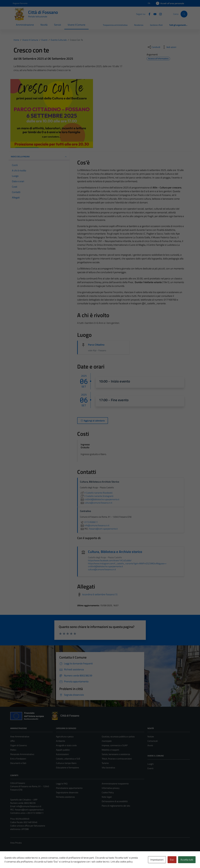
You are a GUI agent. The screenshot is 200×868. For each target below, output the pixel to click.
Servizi (58, 25)
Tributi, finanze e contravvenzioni (117, 759)
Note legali (107, 797)
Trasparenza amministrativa (115, 25)
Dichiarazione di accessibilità (115, 801)
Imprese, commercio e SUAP (115, 745)
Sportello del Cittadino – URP (24, 800)
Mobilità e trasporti (110, 750)
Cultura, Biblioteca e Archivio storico (115, 552)
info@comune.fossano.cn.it (29, 806)
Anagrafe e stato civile (66, 745)
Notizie (151, 736)
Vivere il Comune (76, 25)
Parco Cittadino (96, 345)
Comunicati (153, 741)
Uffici (13, 741)
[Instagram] (159, 14)
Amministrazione (25, 25)
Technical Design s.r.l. (29, 860)
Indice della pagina (39, 157)
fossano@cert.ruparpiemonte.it (29, 810)
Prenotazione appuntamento (69, 788)
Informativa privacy (111, 788)
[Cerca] (184, 14)
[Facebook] (148, 14)
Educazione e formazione (67, 767)
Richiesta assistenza (65, 797)
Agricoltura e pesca (65, 736)
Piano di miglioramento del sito (116, 806)
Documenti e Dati (18, 763)
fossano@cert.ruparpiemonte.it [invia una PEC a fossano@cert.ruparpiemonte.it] (103, 529)
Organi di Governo (19, 745)
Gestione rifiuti (156, 25)
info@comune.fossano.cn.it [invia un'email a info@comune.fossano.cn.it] (95, 525)
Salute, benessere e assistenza (116, 754)
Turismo (105, 763)
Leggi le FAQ (62, 784)
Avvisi (150, 745)
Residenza (139, 25)
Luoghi (151, 764)
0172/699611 (89, 522)
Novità (44, 25)
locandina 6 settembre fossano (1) (100, 594)
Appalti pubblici (63, 750)
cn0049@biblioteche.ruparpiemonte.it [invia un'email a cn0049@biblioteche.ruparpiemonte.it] (100, 499)
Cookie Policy (108, 792)
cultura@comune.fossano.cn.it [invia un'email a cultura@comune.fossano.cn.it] (96, 503)
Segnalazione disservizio (67, 792)
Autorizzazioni (62, 754)
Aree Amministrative (20, 736)
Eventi (150, 768)
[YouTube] (154, 14)
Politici (13, 750)
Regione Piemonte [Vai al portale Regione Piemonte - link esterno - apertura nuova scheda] (20, 3)
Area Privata (16, 843)
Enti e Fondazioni (18, 759)
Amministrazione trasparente (115, 784)
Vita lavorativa (108, 767)
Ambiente (60, 741)
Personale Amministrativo (22, 754)
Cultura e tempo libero (66, 763)
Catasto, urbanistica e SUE (68, 759)
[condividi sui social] (154, 47)
